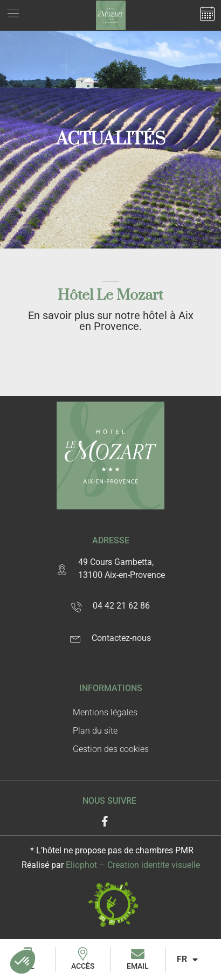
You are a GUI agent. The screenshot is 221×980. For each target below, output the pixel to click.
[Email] (138, 954)
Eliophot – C (133, 865)
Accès (83, 966)
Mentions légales (105, 712)
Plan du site (95, 731)
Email (138, 966)
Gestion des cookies (111, 749)
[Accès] (83, 954)
